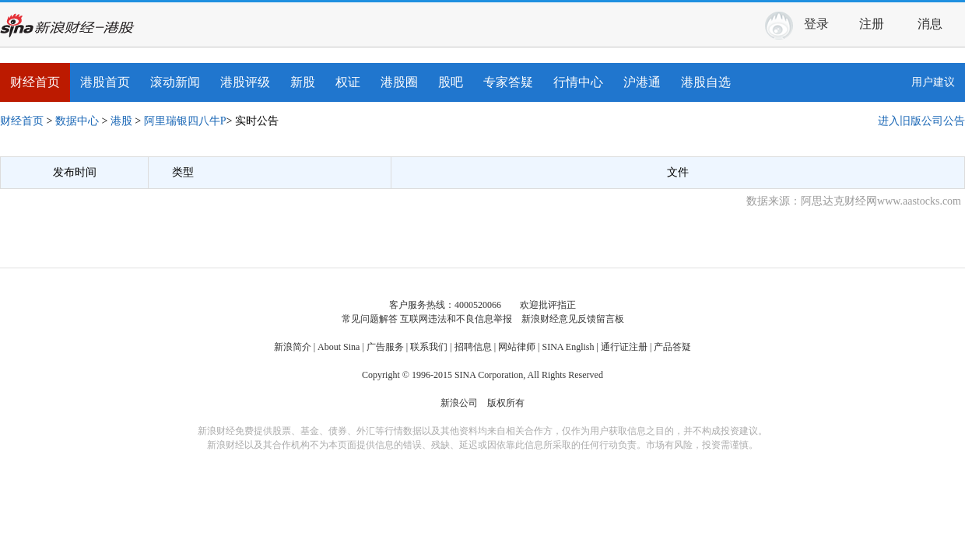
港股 (121, 121)
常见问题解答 (370, 319)
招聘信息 (473, 347)
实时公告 (257, 121)
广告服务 (385, 347)
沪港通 (642, 82)
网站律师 (517, 347)
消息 (936, 22)
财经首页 (35, 82)
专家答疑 (508, 82)
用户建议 (933, 82)
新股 (303, 82)
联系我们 (429, 347)
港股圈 (399, 82)
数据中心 (77, 121)
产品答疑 (672, 347)
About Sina (339, 347)
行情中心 (578, 82)
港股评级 (245, 82)
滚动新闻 (175, 82)
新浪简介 (293, 347)
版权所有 (506, 403)
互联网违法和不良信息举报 (456, 319)
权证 (348, 82)
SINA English (568, 347)
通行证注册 (624, 347)
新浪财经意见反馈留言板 (573, 319)
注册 (872, 24)
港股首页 (105, 82)
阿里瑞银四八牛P (185, 121)
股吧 (451, 82)
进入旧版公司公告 (921, 121)
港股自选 (706, 82)
